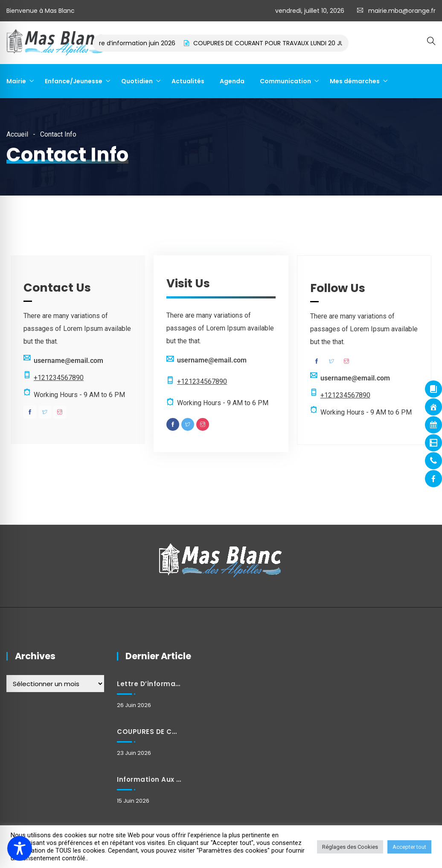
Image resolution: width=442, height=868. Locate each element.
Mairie (16, 81)
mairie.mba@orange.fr (402, 11)
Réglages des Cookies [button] (350, 847)
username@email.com (68, 361)
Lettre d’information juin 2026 (141, 43)
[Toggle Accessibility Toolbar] (20, 848)
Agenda (232, 81)
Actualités (188, 81)
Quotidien (137, 81)
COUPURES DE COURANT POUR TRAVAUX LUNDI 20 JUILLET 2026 (293, 43)
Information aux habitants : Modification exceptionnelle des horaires (149, 779)
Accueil (17, 134)
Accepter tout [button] (409, 847)
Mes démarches (355, 81)
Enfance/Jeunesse (74, 81)
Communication (285, 81)
